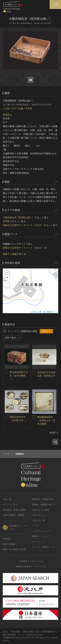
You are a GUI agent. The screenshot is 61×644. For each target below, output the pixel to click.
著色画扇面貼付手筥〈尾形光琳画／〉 (19, 376)
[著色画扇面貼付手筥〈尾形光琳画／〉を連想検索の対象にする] (6, 372)
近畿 (21, 108)
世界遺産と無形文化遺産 (14, 510)
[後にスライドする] (54, 433)
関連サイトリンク (41, 536)
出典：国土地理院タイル (48, 312)
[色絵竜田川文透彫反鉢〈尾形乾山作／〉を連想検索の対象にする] (34, 372)
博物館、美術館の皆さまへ (45, 504)
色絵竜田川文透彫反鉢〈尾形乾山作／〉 (46, 376)
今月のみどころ (40, 515)
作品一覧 (7, 499)
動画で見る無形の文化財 (14, 549)
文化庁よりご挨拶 (41, 510)
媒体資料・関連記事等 (43, 499)
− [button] (7, 278)
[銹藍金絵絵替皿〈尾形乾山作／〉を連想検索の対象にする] (6, 417)
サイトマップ (39, 542)
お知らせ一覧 (39, 520)
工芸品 (6, 108)
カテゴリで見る (10, 504)
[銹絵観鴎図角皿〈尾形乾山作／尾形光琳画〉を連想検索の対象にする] (34, 417)
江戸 (14, 108)
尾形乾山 (7, 115)
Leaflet (34, 312)
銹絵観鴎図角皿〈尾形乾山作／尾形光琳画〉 (46, 420)
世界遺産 (7, 539)
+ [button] (7, 273)
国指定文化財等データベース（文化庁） (23, 225)
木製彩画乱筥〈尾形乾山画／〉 (19, 217)
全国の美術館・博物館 (13, 515)
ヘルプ (35, 526)
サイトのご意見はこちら (44, 547)
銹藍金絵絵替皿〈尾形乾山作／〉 (19, 419)
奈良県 (29, 108)
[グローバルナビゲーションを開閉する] (55, 4)
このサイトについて (42, 531)
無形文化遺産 (9, 544)
